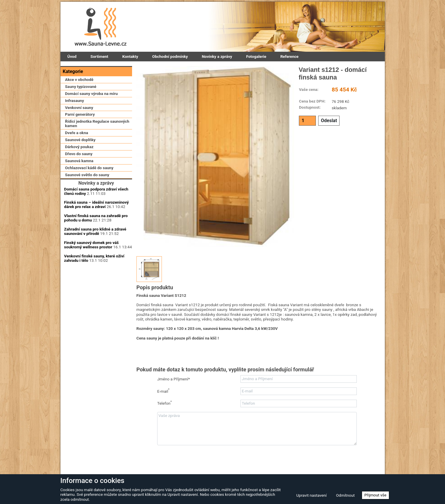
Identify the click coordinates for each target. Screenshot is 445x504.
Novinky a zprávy (217, 56)
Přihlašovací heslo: (96, 341)
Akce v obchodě (79, 104)
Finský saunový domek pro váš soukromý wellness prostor (91, 289)
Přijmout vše (375, 495)
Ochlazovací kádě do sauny (89, 192)
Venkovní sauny (79, 132)
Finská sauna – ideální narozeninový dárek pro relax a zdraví (96, 249)
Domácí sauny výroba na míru (91, 118)
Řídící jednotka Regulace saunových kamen (97, 148)
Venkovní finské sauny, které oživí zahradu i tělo (94, 303)
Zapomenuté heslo (112, 380)
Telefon (165, 403)
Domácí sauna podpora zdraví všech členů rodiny (96, 236)
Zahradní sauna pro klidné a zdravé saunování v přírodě (95, 276)
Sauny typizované (81, 111)
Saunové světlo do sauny (87, 199)
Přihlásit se (96, 358)
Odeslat (329, 121)
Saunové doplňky (80, 164)
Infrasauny (75, 125)
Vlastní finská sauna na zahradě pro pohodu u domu (96, 263)
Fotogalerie (256, 56)
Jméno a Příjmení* (174, 379)
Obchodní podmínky (170, 56)
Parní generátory (80, 139)
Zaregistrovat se (78, 380)
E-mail (163, 391)
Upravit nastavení (311, 495)
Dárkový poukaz (79, 171)
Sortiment (99, 56)
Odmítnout (345, 495)
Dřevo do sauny (79, 178)
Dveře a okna (77, 157)
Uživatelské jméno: (96, 326)
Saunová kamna (79, 185)
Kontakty (130, 56)
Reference (289, 56)
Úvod (72, 56)
